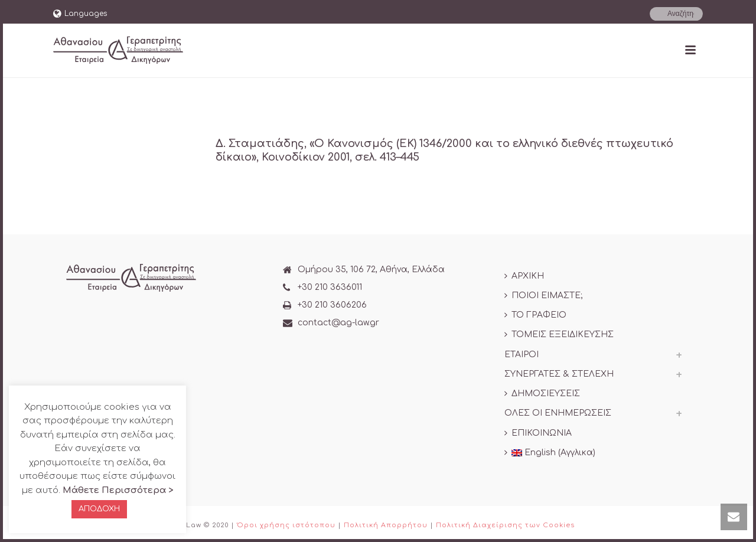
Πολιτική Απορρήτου (386, 525)
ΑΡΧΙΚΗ (524, 276)
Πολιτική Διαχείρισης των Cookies (505, 525)
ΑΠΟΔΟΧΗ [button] (99, 509)
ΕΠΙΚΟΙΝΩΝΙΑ (538, 433)
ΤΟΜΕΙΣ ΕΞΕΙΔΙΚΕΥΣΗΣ (559, 334)
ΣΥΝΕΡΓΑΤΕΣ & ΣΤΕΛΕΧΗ (559, 374)
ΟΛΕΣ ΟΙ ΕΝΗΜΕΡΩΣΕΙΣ (558, 413)
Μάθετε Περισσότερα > (118, 490)
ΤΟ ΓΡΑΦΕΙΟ (535, 315)
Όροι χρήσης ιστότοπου (286, 525)
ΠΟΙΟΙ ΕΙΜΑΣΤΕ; (543, 296)
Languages (80, 14)
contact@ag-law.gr (338, 323)
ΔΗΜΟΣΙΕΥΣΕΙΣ (542, 394)
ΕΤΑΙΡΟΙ (522, 355)
